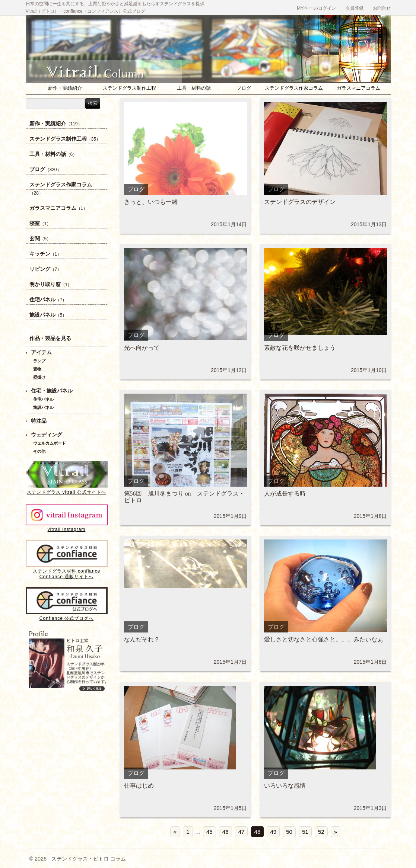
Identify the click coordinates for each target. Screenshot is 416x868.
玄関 (40, 239)
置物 (37, 369)
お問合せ (382, 8)
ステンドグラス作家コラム (294, 88)
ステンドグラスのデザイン (300, 202)
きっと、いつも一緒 (151, 202)
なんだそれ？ (142, 639)
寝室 (40, 223)
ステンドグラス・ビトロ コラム (108, 69)
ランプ (39, 361)
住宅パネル (48, 300)
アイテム (41, 353)
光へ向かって (142, 348)
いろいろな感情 (285, 786)
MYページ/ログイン (316, 8)
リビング (46, 269)
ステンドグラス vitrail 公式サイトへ (67, 489)
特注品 (39, 421)
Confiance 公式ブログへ (67, 616)
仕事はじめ (139, 786)
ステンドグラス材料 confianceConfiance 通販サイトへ (67, 571)
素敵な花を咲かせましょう (300, 348)
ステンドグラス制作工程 (129, 88)
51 (305, 832)
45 (209, 832)
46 (226, 832)
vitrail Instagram (67, 527)
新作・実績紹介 (65, 88)
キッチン (46, 254)
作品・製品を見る (50, 338)
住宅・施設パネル (52, 391)
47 (242, 832)
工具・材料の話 (194, 88)
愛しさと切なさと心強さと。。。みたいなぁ (324, 639)
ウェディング (47, 435)
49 (273, 832)
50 (289, 832)
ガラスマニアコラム (358, 88)
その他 (39, 451)
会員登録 (355, 8)
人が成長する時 (285, 494)
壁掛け (39, 377)
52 (321, 832)
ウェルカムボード (50, 443)
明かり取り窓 (51, 284)
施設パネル (48, 315)
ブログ (244, 88)
